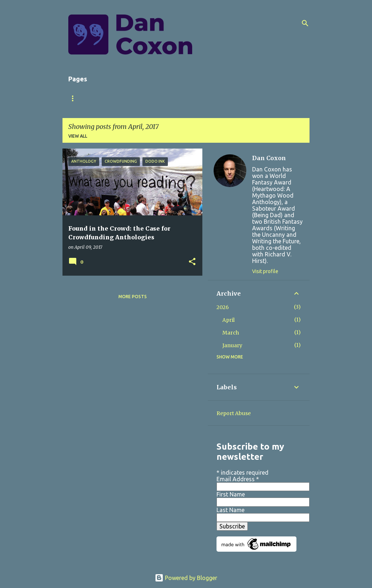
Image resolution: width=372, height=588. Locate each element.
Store (222, 98)
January (232, 345)
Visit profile (265, 271)
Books (138, 98)
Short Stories (180, 98)
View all (78, 136)
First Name (231, 494)
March (231, 333)
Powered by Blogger (186, 578)
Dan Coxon (269, 158)
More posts (133, 297)
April (229, 320)
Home (75, 98)
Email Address (238, 479)
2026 (223, 307)
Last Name (231, 510)
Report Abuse (234, 413)
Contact (256, 98)
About (106, 98)
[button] (192, 262)
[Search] (305, 23)
